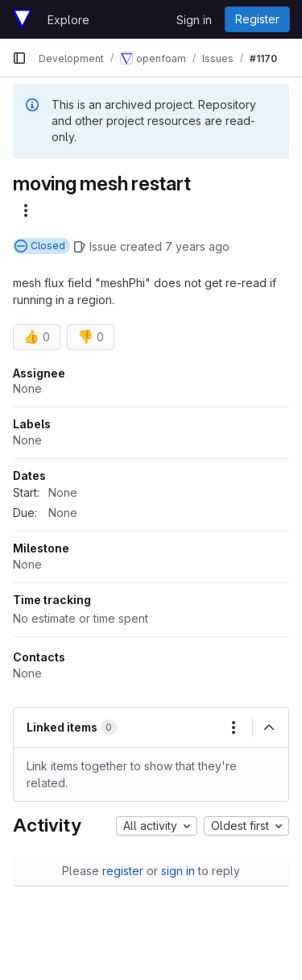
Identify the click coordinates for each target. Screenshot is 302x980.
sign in (178, 871)
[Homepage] (22, 19)
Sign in (194, 20)
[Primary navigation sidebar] (19, 58)
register (123, 871)
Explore (68, 20)
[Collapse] (269, 728)
